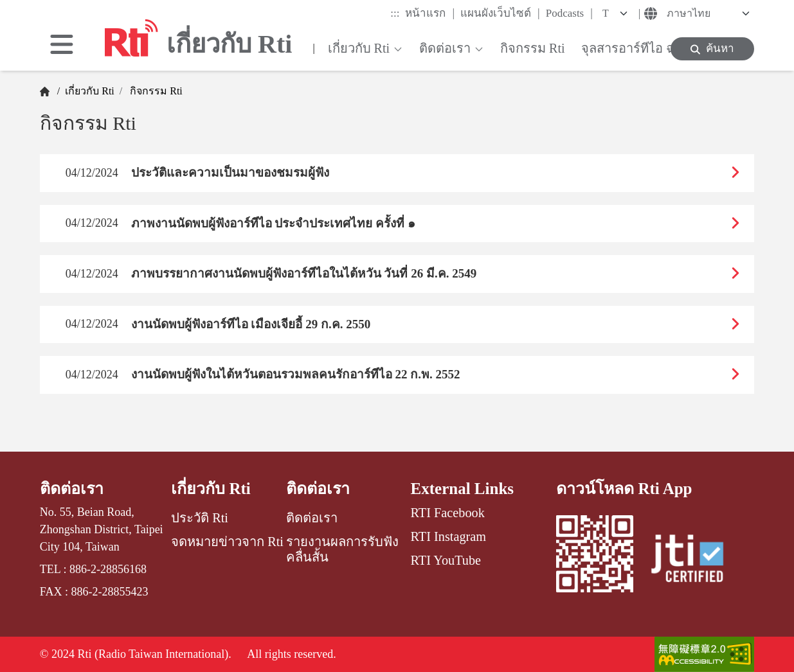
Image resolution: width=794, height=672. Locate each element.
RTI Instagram (448, 536)
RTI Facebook (448, 513)
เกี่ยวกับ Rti (88, 91)
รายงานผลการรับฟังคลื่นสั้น (342, 549)
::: (395, 13)
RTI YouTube (446, 560)
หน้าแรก (430, 13)
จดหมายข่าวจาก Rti (227, 542)
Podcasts (569, 13)
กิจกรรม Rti (155, 91)
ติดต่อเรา (72, 489)
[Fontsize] (617, 13)
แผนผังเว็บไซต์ (500, 13)
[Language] (707, 13)
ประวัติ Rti (200, 518)
